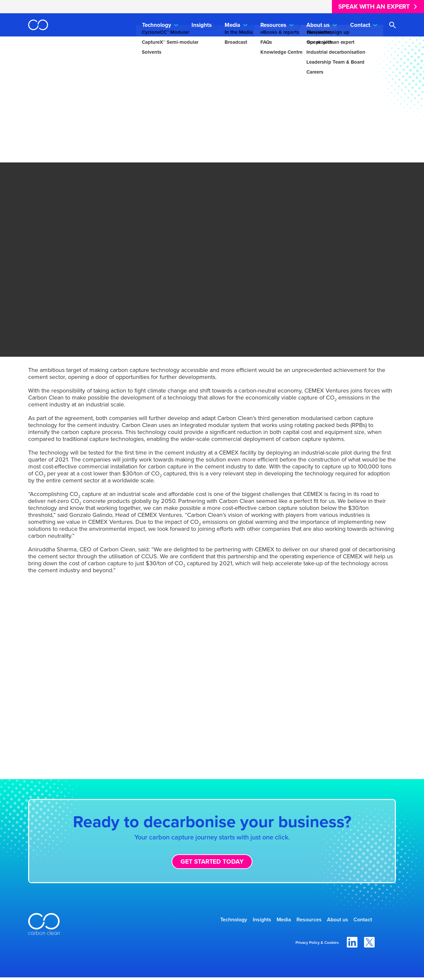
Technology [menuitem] (157, 25)
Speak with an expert (374, 6)
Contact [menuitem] (360, 25)
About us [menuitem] (318, 25)
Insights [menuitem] (202, 25)
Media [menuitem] (232, 25)
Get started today (212, 861)
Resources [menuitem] (273, 25)
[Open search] (392, 25)
